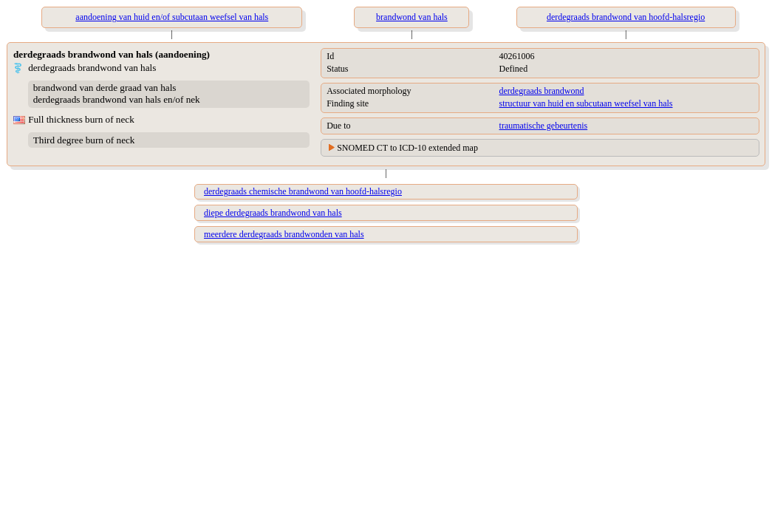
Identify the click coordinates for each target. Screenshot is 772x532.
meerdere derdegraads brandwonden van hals (284, 234)
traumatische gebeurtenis (544, 126)
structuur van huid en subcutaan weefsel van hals (586, 103)
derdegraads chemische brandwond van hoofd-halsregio (303, 191)
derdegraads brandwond (542, 91)
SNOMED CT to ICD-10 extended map (407, 148)
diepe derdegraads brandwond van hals (273, 213)
